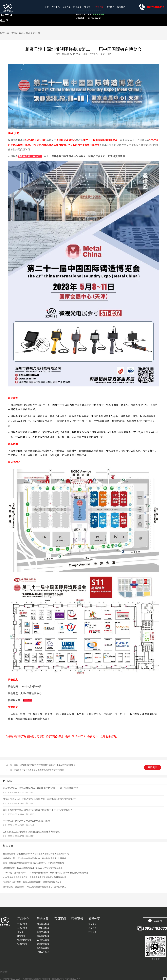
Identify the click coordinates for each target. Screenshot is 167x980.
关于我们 (110, 7)
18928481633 (155, 7)
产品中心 (56, 7)
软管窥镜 (21, 936)
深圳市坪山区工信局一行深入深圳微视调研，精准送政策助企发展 (32, 882)
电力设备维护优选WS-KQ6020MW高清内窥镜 (26, 821)
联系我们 (121, 7)
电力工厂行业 (43, 952)
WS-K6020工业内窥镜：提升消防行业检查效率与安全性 (31, 832)
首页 (47, 7)
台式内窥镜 (22, 928)
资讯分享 (99, 7)
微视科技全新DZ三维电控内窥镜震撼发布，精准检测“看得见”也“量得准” (39, 799)
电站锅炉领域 (43, 936)
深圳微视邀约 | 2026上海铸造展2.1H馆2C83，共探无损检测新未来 (33, 868)
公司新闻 (35, 33)
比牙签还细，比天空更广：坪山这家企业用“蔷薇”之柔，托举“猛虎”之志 (34, 887)
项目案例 (77, 7)
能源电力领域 (43, 924)
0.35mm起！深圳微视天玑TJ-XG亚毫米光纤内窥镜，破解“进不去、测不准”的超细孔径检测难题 (45, 873)
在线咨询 (155, 921)
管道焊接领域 (43, 944)
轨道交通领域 (43, 932)
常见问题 (92, 924)
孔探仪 (20, 932)
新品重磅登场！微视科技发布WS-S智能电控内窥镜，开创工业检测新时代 (40, 788)
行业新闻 (92, 932)
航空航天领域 (43, 948)
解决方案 (67, 7)
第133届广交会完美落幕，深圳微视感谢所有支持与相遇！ (40, 770)
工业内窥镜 (22, 924)
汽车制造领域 (43, 928)
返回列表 (153, 767)
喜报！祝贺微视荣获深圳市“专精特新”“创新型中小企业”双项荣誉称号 (45, 765)
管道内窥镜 (22, 944)
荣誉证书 (88, 7)
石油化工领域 (43, 940)
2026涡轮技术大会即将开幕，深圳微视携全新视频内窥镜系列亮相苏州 (34, 877)
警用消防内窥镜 (24, 940)
